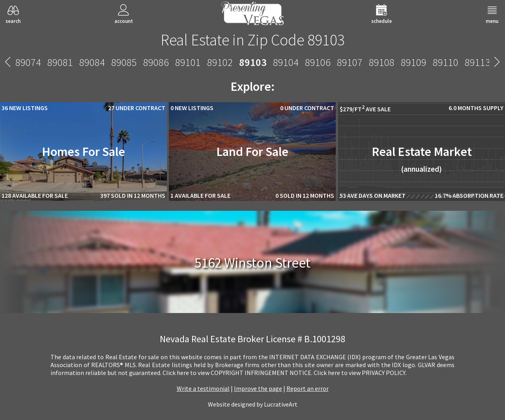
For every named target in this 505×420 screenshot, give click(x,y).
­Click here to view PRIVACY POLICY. (360, 373)
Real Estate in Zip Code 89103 (253, 40)
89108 (382, 62)
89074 (28, 62)
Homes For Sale (83, 152)
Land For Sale (252, 152)
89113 (478, 62)
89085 (124, 62)
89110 (446, 62)
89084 (92, 62)
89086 (156, 62)
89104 (286, 62)
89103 (253, 62)
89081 (60, 62)
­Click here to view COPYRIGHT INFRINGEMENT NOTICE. (238, 373)
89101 (188, 62)
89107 (350, 62)
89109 (414, 62)
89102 (220, 62)
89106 (318, 62)
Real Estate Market (422, 159)
